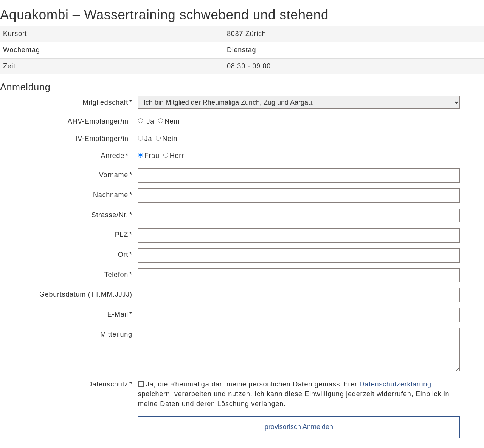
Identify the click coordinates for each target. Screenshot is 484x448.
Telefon (116, 275)
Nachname (111, 195)
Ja (146, 121)
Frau (149, 156)
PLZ (122, 235)
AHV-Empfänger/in (98, 121)
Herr (174, 156)
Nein (169, 121)
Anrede (112, 156)
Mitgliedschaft (105, 102)
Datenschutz (108, 384)
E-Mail (118, 314)
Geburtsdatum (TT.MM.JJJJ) (86, 294)
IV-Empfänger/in (102, 139)
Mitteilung (116, 334)
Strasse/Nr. (110, 215)
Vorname (114, 175)
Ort (123, 255)
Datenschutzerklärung (396, 384)
